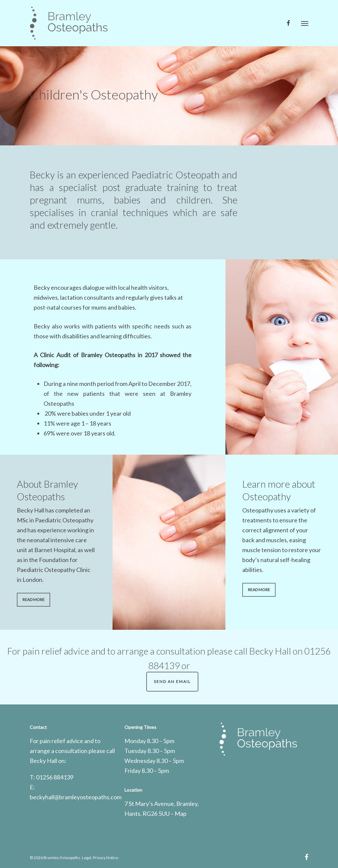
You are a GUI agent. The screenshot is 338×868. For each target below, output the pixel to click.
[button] (305, 23)
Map (181, 813)
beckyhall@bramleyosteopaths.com (76, 797)
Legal (86, 858)
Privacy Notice (105, 858)
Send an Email (172, 681)
